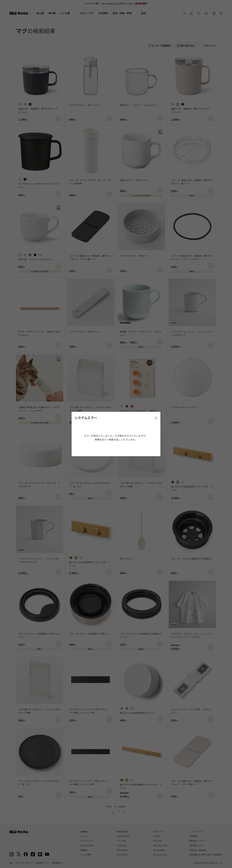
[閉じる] (156, 418)
